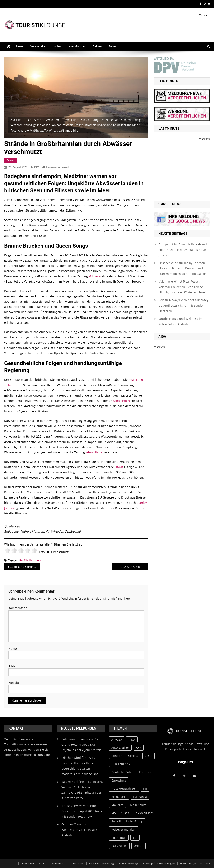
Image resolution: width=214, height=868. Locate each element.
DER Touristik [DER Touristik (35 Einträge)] (121, 764)
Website (14, 683)
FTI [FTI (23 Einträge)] (145, 789)
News (20, 46)
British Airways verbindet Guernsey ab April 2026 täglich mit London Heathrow (184, 305)
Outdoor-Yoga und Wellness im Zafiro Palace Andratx (181, 321)
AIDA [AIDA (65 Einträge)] (132, 739)
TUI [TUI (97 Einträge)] (135, 838)
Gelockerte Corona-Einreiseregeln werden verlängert (25, 567)
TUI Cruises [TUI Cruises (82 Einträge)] (119, 846)
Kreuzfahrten (77, 46)
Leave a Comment (58, 167)
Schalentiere (122, 401)
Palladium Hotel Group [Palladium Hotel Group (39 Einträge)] (127, 821)
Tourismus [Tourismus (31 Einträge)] (119, 838)
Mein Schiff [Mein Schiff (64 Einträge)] (138, 805)
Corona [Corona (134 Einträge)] (133, 756)
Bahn (112, 46)
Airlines (97, 46)
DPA (37, 167)
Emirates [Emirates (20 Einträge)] (145, 772)
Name (13, 649)
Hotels (57, 46)
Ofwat (119, 467)
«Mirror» (95, 276)
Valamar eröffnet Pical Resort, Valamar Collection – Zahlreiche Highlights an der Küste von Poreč (182, 287)
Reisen (11, 160)
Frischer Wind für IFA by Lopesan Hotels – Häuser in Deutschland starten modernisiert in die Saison (183, 268)
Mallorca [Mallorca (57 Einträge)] (117, 805)
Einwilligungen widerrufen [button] (195, 864)
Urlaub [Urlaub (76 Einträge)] (139, 846)
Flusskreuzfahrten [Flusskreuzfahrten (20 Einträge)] (124, 789)
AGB (42, 864)
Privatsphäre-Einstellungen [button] (159, 864)
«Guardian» (94, 452)
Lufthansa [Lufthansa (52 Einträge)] (140, 797)
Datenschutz (57, 864)
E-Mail (13, 666)
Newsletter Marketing (101, 864)
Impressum (27, 864)
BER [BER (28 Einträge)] (139, 748)
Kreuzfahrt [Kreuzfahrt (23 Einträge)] (119, 797)
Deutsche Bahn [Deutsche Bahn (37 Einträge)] (122, 772)
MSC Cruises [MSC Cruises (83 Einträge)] (120, 813)
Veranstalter (38, 46)
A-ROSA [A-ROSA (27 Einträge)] (117, 739)
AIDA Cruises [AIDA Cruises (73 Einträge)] (120, 748)
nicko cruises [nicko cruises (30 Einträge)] (145, 813)
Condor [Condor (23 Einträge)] (117, 756)
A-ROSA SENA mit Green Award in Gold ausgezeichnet (132, 567)
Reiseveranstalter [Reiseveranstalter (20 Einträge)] (124, 829)
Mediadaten (76, 864)
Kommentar (18, 608)
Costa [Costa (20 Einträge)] (148, 756)
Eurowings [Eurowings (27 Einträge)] (119, 780)
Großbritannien (30, 560)
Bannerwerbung (129, 864)
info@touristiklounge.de (33, 755)
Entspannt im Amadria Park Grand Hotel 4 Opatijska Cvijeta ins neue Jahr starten (183, 250)
